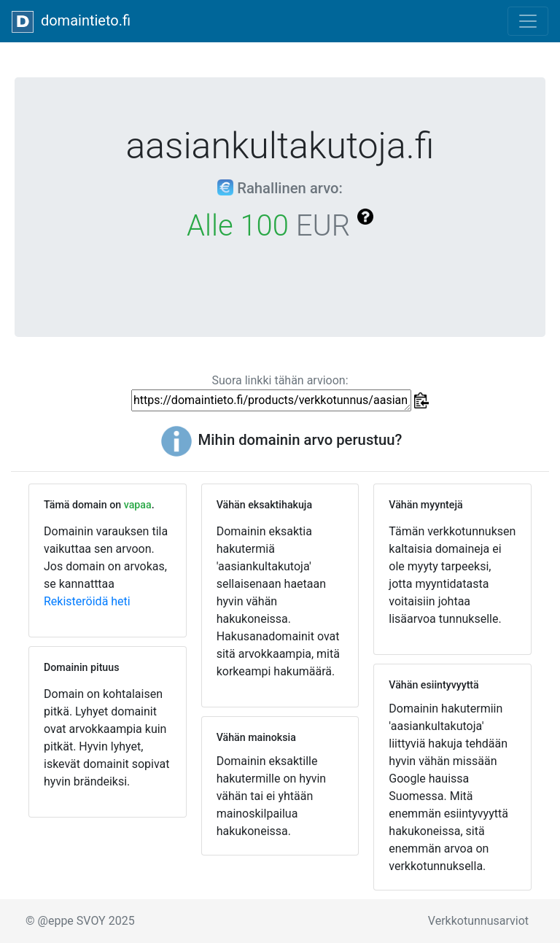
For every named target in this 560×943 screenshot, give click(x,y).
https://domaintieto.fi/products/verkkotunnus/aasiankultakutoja (271, 400)
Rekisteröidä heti (87, 601)
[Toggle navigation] (528, 21)
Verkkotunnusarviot (478, 921)
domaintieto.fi (71, 22)
